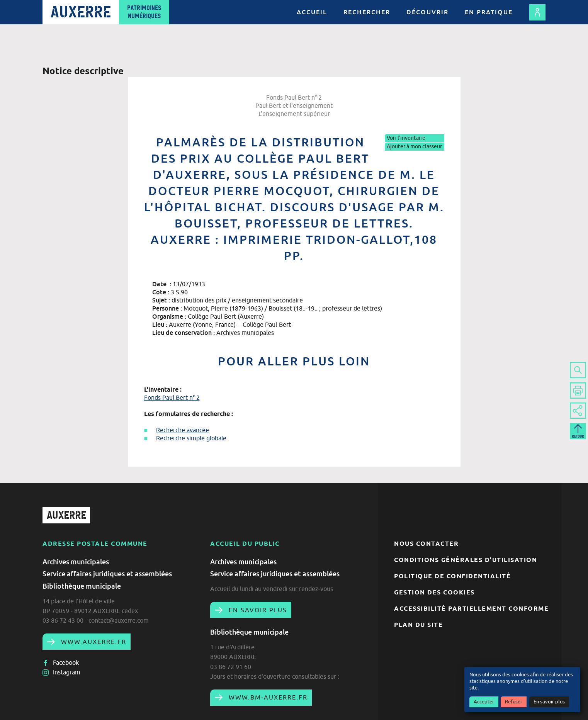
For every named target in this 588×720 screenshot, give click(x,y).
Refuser (514, 702)
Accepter (484, 702)
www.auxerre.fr (93, 642)
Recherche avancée (183, 430)
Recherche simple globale (191, 438)
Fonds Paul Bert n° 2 (172, 397)
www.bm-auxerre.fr (267, 697)
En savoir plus (549, 702)
